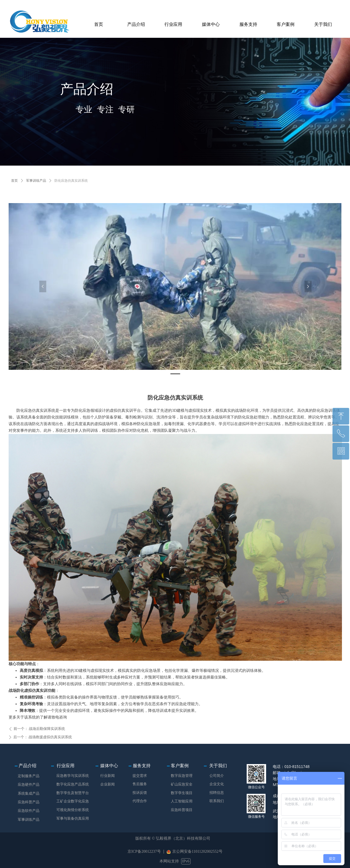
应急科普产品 (29, 802)
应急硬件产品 (29, 785)
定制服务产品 (29, 776)
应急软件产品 (29, 811)
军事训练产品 (36, 181)
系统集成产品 (29, 793)
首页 (14, 181)
